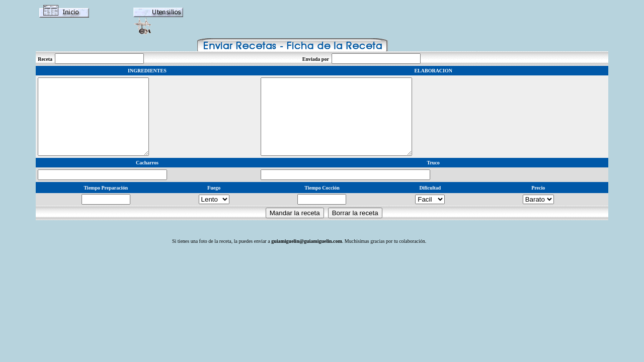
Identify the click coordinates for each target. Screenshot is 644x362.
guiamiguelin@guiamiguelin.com (307, 256)
